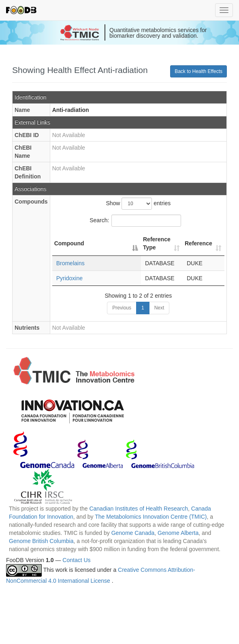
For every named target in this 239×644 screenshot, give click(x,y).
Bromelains (70, 263)
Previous (122, 308)
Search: (135, 221)
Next (159, 308)
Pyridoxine (69, 278)
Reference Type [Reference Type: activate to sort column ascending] (157, 243)
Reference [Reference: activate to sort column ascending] (198, 243)
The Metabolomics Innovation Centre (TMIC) (151, 517)
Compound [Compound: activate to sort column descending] (69, 243)
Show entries (138, 204)
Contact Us (76, 560)
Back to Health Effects (198, 71)
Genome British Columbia (41, 541)
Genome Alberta (178, 533)
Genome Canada (133, 533)
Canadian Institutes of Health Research (139, 509)
